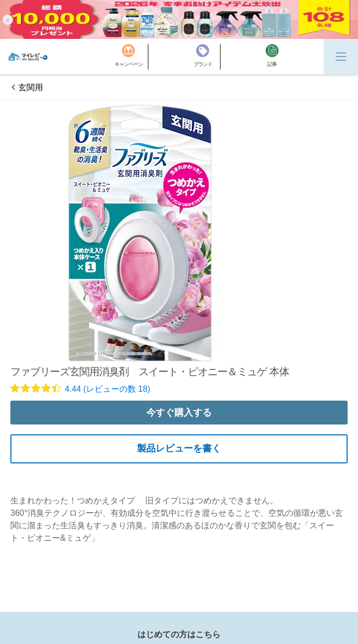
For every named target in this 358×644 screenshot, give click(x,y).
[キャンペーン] (132, 57)
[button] (8, 19)
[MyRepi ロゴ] (28, 57)
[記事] (272, 57)
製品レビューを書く (179, 448)
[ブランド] (207, 57)
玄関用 (31, 87)
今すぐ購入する (179, 413)
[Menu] (341, 57)
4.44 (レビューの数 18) (107, 389)
